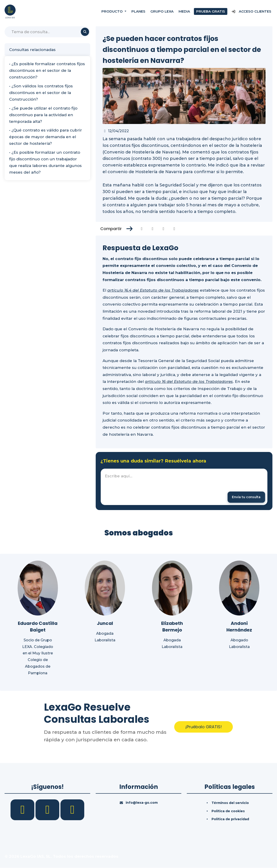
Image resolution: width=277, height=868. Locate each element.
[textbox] (184, 487)
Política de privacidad (230, 820)
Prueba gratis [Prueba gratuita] (211, 11)
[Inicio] (10, 11)
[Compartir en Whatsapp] (174, 229)
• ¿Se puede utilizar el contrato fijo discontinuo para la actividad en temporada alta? (43, 115)
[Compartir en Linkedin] (164, 229)
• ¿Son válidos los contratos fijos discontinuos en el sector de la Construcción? (41, 93)
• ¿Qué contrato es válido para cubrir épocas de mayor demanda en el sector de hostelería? (46, 137)
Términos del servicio (230, 803)
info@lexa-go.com (142, 803)
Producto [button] (113, 11)
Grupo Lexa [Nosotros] (162, 11)
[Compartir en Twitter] (153, 229)
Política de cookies (228, 811)
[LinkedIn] (48, 810)
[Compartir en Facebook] (142, 229)
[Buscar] (47, 32)
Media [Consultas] (184, 11)
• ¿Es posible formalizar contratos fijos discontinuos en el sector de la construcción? (47, 70)
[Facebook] (23, 810)
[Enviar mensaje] (246, 497)
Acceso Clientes (251, 11)
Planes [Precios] (138, 11)
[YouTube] (72, 810)
